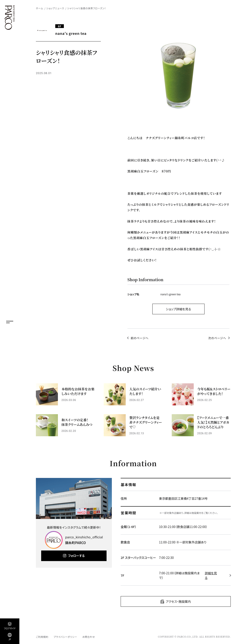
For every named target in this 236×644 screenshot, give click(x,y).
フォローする (76, 556)
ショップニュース (55, 8)
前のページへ (140, 338)
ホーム (40, 8)
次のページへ (217, 338)
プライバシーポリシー (65, 637)
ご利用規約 (42, 637)
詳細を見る (211, 575)
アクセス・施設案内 (178, 601)
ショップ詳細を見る (178, 309)
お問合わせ (89, 637)
